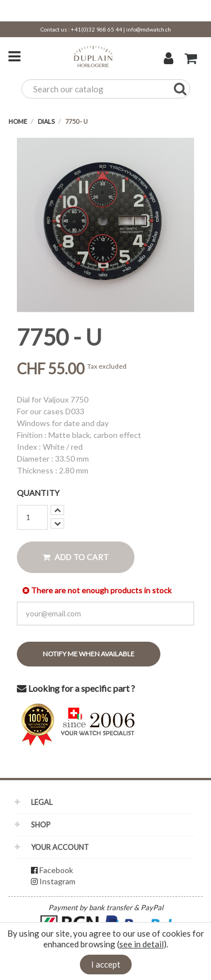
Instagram (57, 881)
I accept (106, 964)
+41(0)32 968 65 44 (96, 29)
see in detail (142, 944)
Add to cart (76, 557)
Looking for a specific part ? (76, 688)
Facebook (56, 870)
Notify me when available (89, 654)
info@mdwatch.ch (149, 29)
